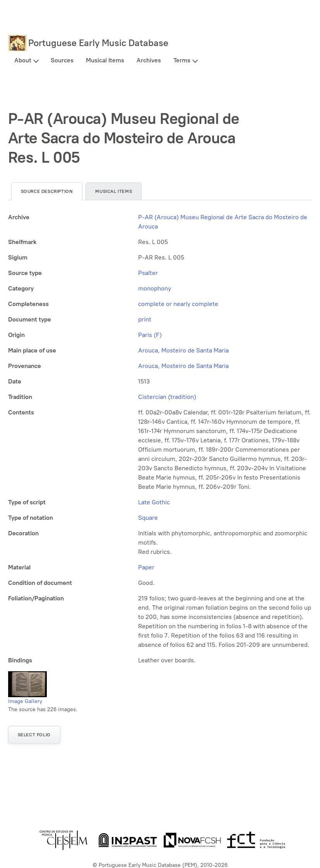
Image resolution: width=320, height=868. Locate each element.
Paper (146, 567)
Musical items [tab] (114, 191)
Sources (62, 60)
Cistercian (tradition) (167, 397)
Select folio (34, 735)
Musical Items (105, 60)
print (145, 319)
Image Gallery (25, 701)
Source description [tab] (47, 191)
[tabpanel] (160, 439)
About (23, 60)
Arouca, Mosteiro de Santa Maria (183, 350)
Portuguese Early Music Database (98, 43)
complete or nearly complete (178, 304)
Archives (149, 60)
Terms (182, 60)
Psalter (148, 273)
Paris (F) (150, 335)
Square (148, 518)
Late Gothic (154, 502)
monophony (155, 288)
